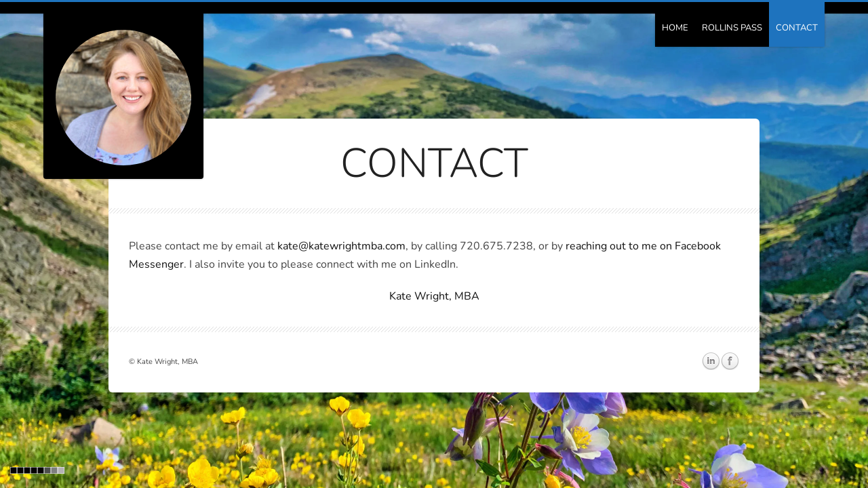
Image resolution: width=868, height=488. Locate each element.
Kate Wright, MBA (434, 296)
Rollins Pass (732, 28)
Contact (797, 28)
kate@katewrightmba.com (341, 246)
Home (675, 28)
